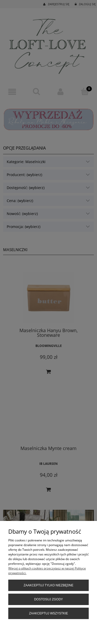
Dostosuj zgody (48, 599)
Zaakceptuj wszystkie (48, 613)
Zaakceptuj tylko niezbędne (48, 585)
